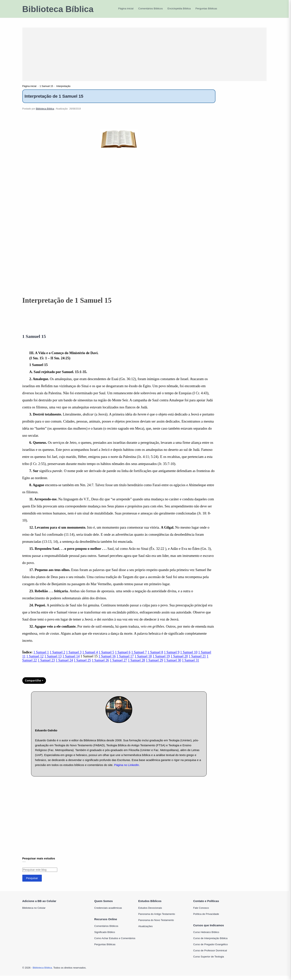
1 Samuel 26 (100, 664)
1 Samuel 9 (172, 656)
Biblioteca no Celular (34, 912)
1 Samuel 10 (189, 656)
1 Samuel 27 (118, 664)
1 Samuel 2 (58, 656)
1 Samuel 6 (123, 656)
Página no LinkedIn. (127, 769)
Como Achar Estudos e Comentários (115, 942)
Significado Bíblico (105, 936)
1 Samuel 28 (136, 664)
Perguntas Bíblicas (105, 949)
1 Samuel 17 (125, 660)
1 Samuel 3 (74, 656)
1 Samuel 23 (46, 664)
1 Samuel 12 (35, 660)
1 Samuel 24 (64, 664)
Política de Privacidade (206, 918)
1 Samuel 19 (161, 660)
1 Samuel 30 (173, 664)
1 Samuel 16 (107, 660)
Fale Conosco (201, 912)
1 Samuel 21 (197, 660)
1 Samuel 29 (155, 664)
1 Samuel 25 (82, 664)
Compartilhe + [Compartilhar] (34, 685)
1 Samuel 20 (179, 660)
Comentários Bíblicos (106, 930)
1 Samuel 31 (191, 664)
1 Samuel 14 (71, 660)
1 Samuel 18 (143, 660)
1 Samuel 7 (139, 656)
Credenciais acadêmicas (108, 912)
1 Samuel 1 (41, 656)
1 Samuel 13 (53, 660)
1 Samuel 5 (106, 656)
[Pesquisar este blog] (40, 874)
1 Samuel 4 (90, 656)
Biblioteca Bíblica (58, 9)
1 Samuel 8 (155, 656)
